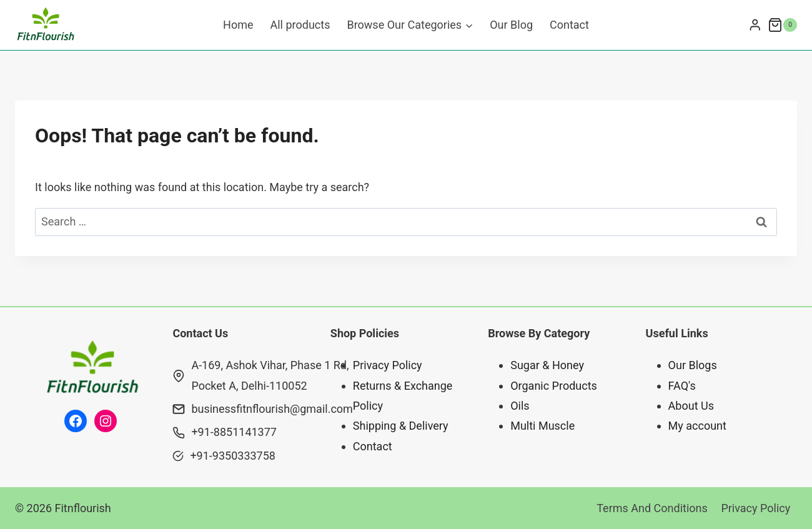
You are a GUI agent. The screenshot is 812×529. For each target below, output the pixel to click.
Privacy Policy (388, 365)
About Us (691, 406)
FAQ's (682, 386)
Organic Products (554, 386)
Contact (569, 25)
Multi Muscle (542, 426)
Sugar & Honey (547, 365)
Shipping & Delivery (401, 426)
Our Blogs (693, 365)
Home (238, 25)
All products (300, 25)
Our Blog (511, 25)
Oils (520, 406)
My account (697, 426)
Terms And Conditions (652, 508)
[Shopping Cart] (782, 25)
